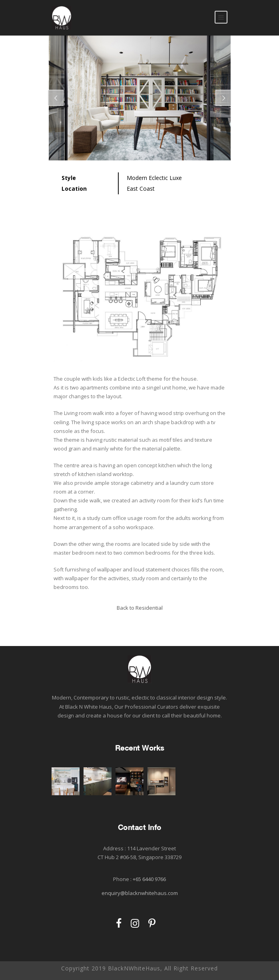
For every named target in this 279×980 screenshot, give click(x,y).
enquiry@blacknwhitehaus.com (140, 893)
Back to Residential (140, 608)
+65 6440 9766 (149, 879)
